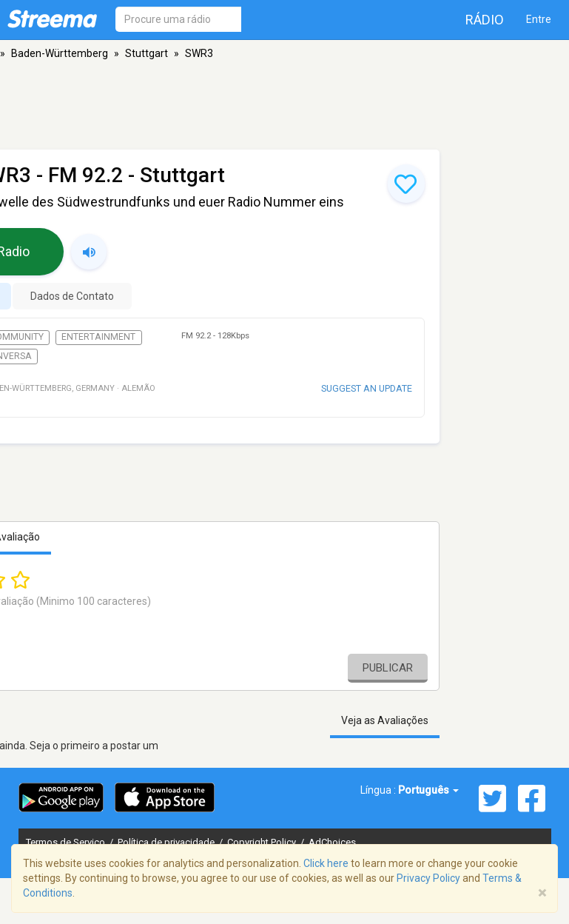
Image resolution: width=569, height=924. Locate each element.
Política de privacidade (167, 842)
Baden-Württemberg (60, 53)
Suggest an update (367, 388)
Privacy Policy (428, 878)
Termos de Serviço (67, 842)
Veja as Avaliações (385, 720)
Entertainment (98, 337)
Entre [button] (539, 19)
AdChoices (332, 842)
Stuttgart (147, 53)
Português (428, 790)
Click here (326, 863)
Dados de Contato (72, 296)
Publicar (388, 668)
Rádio (485, 20)
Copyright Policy (263, 842)
